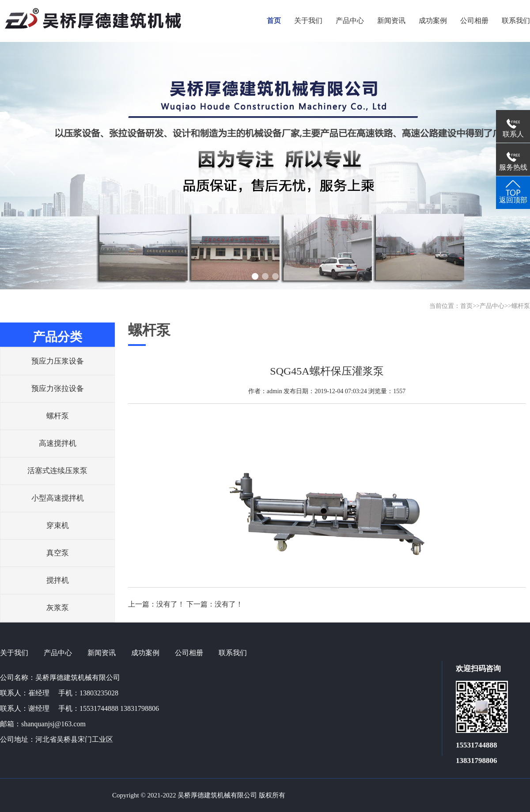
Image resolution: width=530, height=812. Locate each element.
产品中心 (492, 306)
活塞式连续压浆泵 (57, 471)
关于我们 (14, 653)
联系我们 (233, 653)
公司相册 (189, 653)
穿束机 (58, 526)
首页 (466, 306)
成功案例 (145, 653)
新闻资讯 (102, 653)
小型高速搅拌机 (58, 498)
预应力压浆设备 (58, 361)
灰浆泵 (58, 608)
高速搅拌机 (58, 443)
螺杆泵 (521, 306)
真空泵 (58, 553)
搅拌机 (58, 580)
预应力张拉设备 (58, 389)
